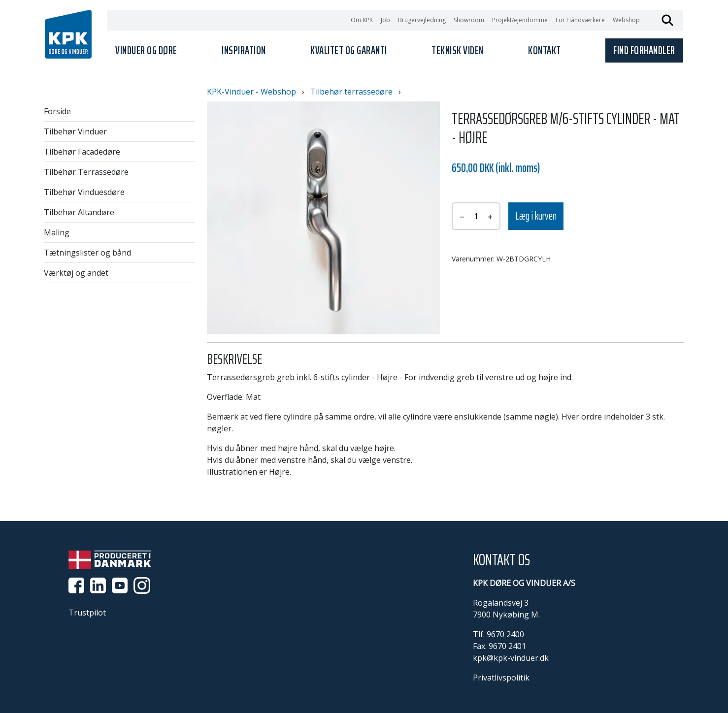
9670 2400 (505, 634)
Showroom (469, 20)
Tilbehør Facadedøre (82, 152)
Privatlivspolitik (501, 678)
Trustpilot (87, 613)
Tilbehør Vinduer (75, 131)
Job (385, 20)
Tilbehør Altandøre (79, 212)
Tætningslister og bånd (87, 253)
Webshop (626, 20)
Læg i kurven (536, 216)
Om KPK (362, 20)
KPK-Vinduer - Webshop (251, 92)
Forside (57, 111)
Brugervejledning (422, 20)
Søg (667, 20)
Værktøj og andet (76, 273)
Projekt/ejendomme (520, 20)
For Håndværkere (580, 20)
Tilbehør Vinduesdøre (84, 192)
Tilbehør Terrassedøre (86, 172)
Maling (57, 232)
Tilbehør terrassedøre (351, 92)
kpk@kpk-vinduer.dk (511, 658)
